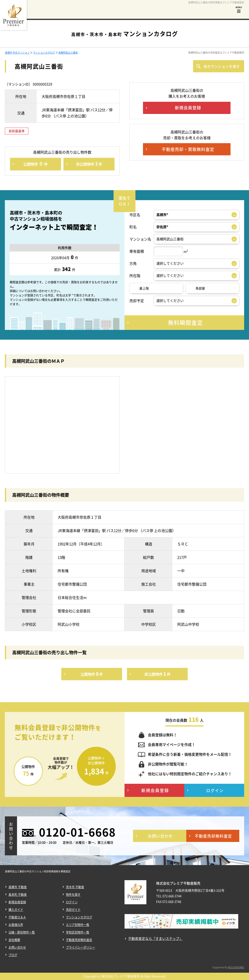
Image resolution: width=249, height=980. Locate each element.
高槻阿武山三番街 (68, 52)
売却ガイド (73, 910)
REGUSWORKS (236, 967)
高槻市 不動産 (18, 887)
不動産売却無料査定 (79, 940)
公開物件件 (36, 164)
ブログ (13, 955)
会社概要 (14, 940)
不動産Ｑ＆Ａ (17, 917)
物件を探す (73, 895)
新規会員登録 (17, 902)
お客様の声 (16, 925)
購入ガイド (16, 910)
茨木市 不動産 (75, 887)
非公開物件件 (89, 164)
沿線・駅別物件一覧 (22, 932)
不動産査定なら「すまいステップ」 (155, 938)
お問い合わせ (17, 947)
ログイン (72, 902)
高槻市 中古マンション (17, 52)
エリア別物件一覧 (78, 925)
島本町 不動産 (18, 895)
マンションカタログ (44, 52)
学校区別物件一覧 (78, 932)
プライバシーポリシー (80, 947)
